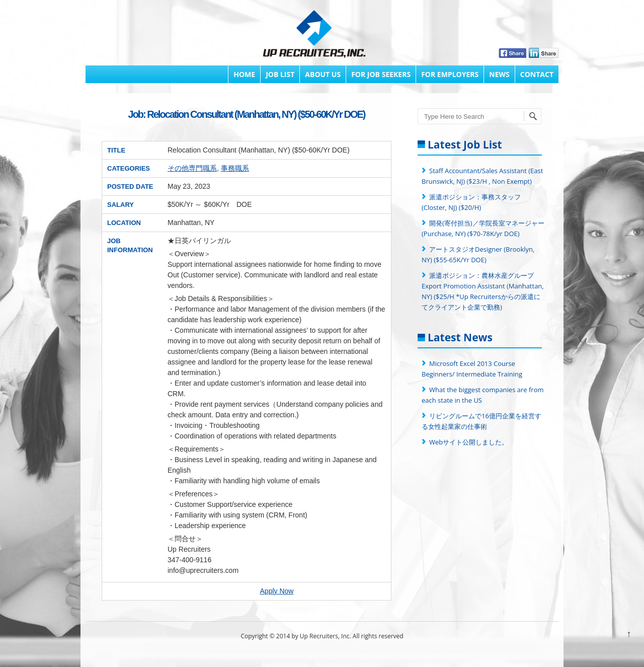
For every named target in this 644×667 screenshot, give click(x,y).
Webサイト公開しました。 (469, 442)
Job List (280, 74)
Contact (537, 74)
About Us (323, 74)
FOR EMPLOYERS (450, 74)
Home (244, 74)
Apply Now (277, 591)
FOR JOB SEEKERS (381, 74)
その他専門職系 (192, 168)
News (499, 74)
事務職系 (235, 168)
